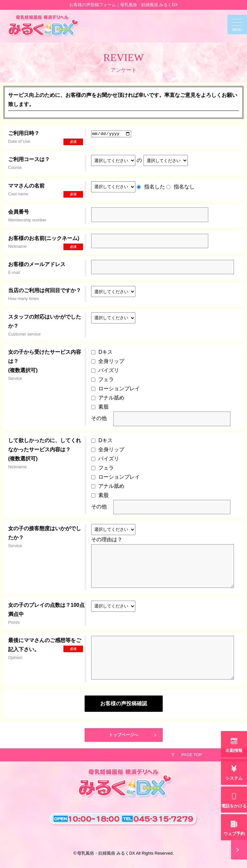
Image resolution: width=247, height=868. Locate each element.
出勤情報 (234, 750)
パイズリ (109, 370)
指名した (155, 186)
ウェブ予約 (234, 834)
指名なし (184, 186)
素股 (103, 407)
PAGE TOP (192, 755)
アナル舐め (111, 398)
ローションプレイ (119, 389)
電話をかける (234, 806)
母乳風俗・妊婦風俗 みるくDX (106, 853)
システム (234, 778)
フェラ (106, 379)
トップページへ (124, 735)
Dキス (105, 352)
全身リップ (111, 361)
